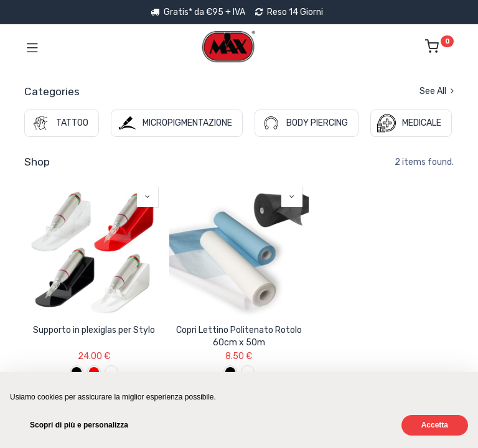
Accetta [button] (435, 425)
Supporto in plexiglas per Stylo (94, 330)
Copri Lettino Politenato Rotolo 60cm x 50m (239, 336)
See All (437, 91)
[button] (148, 197)
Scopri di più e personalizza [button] (79, 425)
